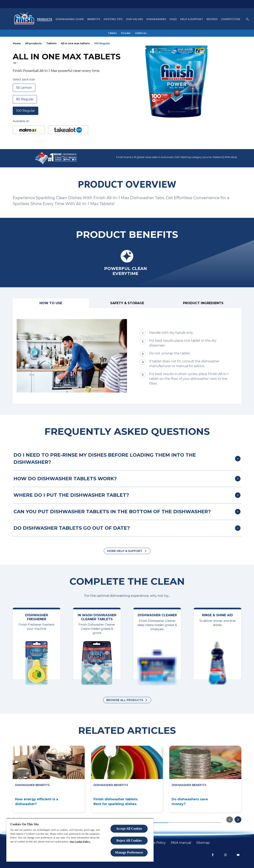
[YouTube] (238, 855)
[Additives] (141, 33)
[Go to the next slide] (238, 820)
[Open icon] (247, 19)
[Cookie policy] (155, 843)
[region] (80, 840)
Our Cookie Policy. (80, 841)
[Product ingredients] (203, 303)
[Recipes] (212, 19)
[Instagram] (225, 855)
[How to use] (51, 303)
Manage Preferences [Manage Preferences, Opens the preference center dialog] (129, 852)
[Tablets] (112, 33)
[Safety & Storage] (127, 303)
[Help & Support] (192, 19)
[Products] (45, 19)
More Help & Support (125, 551)
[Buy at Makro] (29, 130)
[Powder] (126, 33)
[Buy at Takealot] (68, 130)
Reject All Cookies (129, 841)
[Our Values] (134, 19)
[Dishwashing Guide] (70, 19)
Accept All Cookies (129, 829)
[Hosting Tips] (113, 19)
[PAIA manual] (181, 843)
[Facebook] (213, 855)
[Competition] (231, 19)
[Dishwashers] (156, 19)
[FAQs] (173, 19)
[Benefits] (94, 19)
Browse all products (125, 700)
